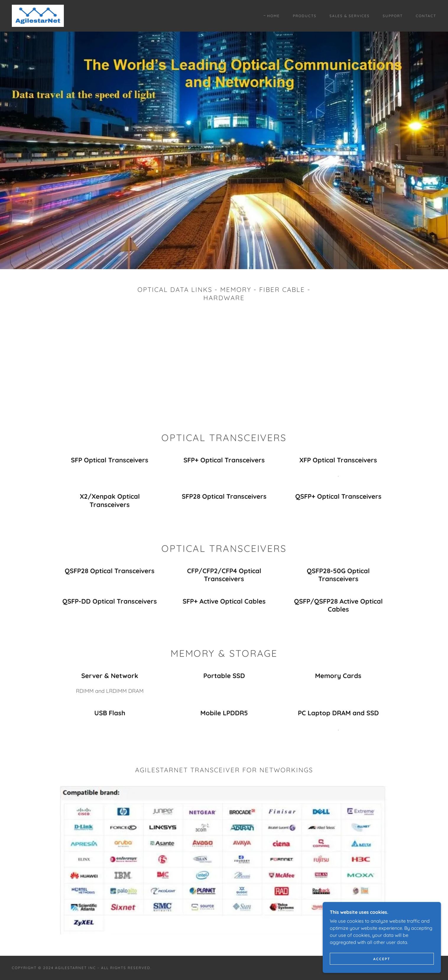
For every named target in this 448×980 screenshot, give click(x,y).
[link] (38, 15)
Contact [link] (426, 16)
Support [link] (393, 16)
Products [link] (305, 16)
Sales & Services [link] (350, 16)
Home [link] (273, 16)
